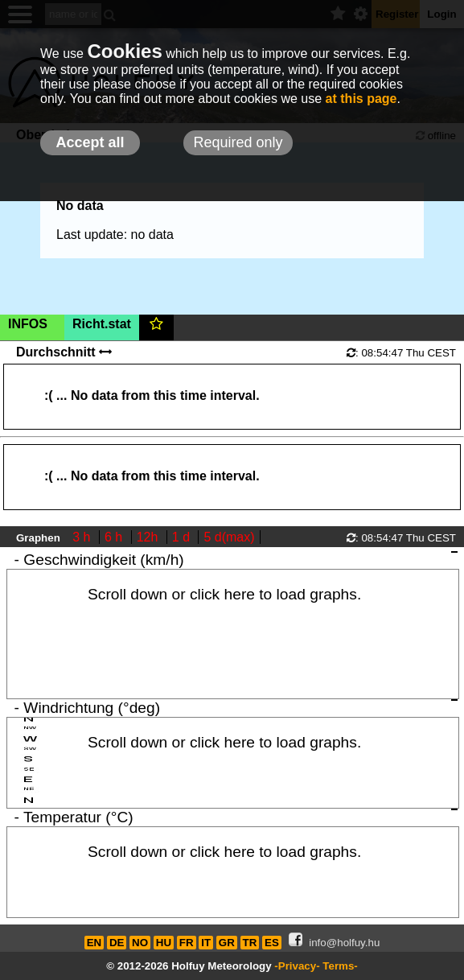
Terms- (340, 966)
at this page (361, 99)
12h (149, 537)
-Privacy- (297, 966)
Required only (238, 142)
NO (140, 943)
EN (94, 943)
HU (164, 943)
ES (272, 943)
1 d (183, 537)
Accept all (90, 142)
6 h (115, 537)
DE (117, 943)
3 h (83, 537)
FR (187, 943)
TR (250, 943)
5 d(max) (229, 537)
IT (206, 943)
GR (227, 943)
